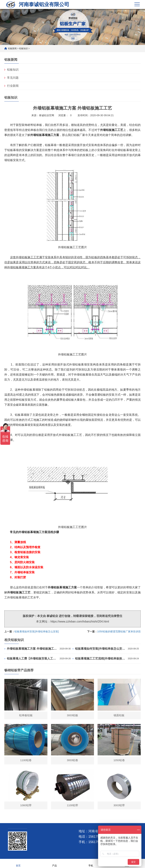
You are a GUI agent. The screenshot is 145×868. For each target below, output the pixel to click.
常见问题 (13, 78)
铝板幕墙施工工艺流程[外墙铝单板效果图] (100, 658)
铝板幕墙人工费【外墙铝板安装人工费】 (32, 658)
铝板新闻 (12, 48)
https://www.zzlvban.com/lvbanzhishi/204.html (80, 622)
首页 (18, 863)
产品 (54, 863)
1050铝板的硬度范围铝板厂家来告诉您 (119, 631)
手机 (91, 863)
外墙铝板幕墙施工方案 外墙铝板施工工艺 (32, 649)
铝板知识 (23, 48)
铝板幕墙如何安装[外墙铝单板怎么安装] (37, 631)
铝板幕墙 (59, 587)
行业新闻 (13, 86)
